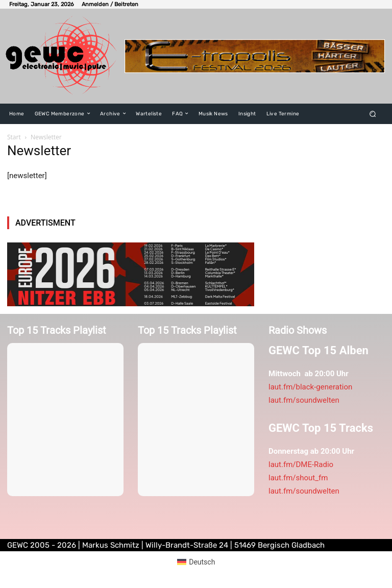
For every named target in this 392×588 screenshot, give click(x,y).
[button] (373, 114)
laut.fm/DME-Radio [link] (301, 464)
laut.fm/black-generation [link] (310, 387)
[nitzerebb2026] (131, 274)
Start (14, 137)
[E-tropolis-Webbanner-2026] (255, 56)
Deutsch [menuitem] (202, 562)
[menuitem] (196, 562)
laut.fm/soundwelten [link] (304, 400)
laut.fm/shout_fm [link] (298, 478)
